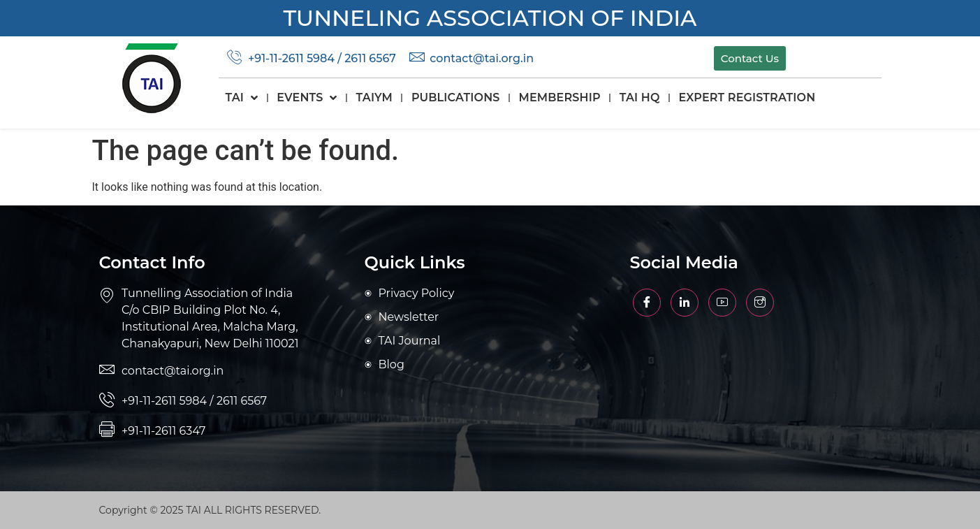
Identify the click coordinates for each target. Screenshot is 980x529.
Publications (456, 97)
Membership (560, 97)
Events (307, 98)
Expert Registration (747, 97)
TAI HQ (640, 97)
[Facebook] (647, 303)
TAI (242, 98)
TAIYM (374, 97)
